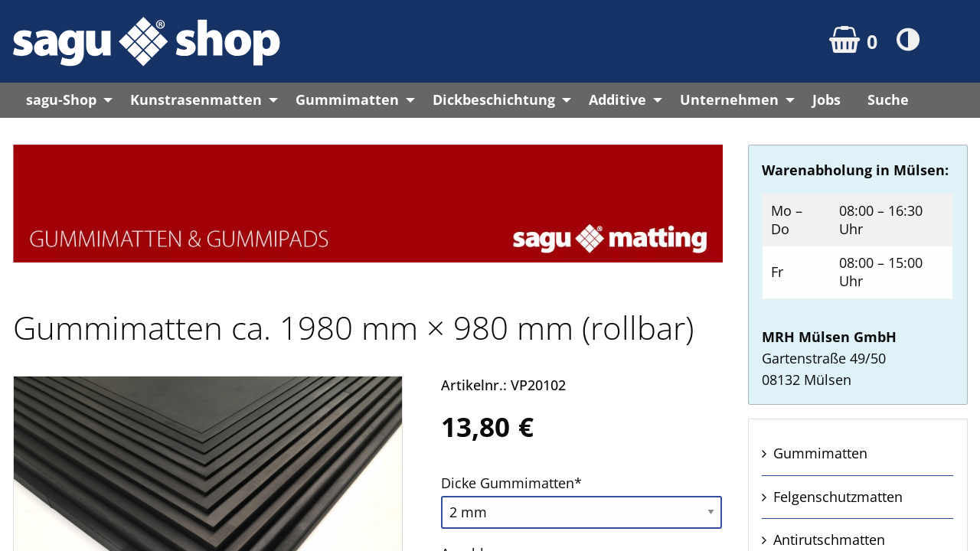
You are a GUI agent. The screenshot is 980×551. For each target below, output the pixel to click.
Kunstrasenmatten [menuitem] (196, 99)
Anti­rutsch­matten (829, 540)
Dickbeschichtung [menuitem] (494, 99)
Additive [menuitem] (617, 99)
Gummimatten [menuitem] (347, 99)
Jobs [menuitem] (826, 99)
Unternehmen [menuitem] (729, 99)
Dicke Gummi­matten (511, 482)
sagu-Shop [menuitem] (61, 99)
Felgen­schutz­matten (838, 497)
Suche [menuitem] (888, 99)
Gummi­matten (820, 453)
